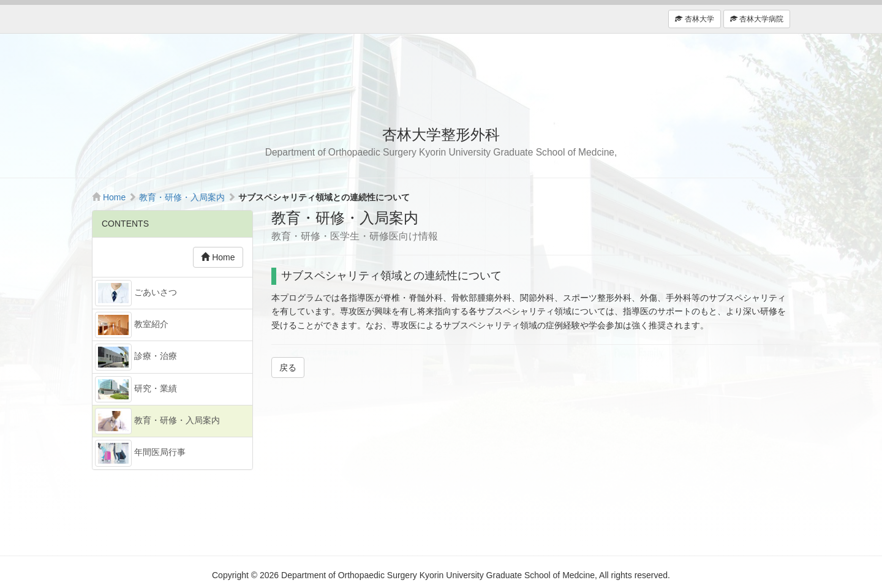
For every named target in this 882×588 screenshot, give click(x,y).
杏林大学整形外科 (441, 77)
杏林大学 (694, 19)
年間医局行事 (140, 453)
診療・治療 (136, 357)
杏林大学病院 (757, 19)
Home (114, 197)
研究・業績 (136, 389)
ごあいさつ (136, 293)
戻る (288, 367)
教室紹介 (132, 325)
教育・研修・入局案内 (182, 197)
